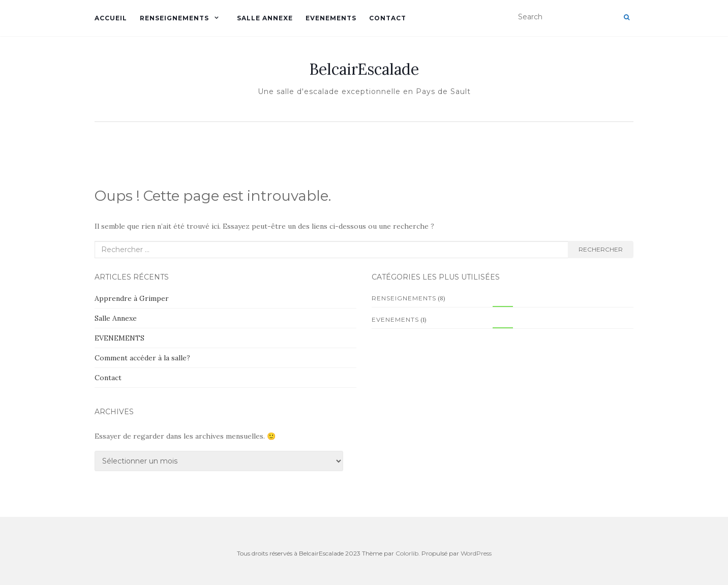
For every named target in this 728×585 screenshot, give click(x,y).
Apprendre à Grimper (132, 298)
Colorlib (407, 553)
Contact (388, 18)
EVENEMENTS (331, 18)
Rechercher (601, 249)
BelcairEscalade (364, 69)
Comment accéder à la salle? (142, 358)
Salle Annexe (265, 18)
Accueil (111, 18)
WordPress (476, 553)
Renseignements (174, 18)
